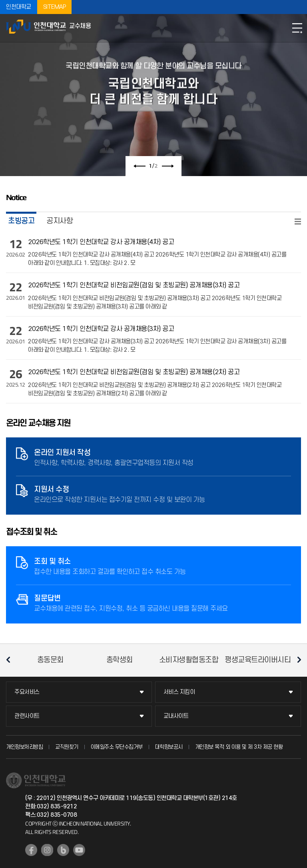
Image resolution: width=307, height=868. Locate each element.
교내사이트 (176, 716)
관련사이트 (27, 716)
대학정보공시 (169, 747)
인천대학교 (19, 7)
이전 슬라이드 (140, 166)
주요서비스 (27, 692)
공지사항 (60, 221)
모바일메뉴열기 (297, 28)
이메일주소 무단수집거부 (117, 747)
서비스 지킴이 (179, 692)
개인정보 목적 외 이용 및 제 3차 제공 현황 (239, 747)
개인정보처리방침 (24, 747)
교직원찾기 (67, 747)
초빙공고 (21, 221)
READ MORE (298, 222)
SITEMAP (55, 7)
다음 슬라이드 (167, 166)
